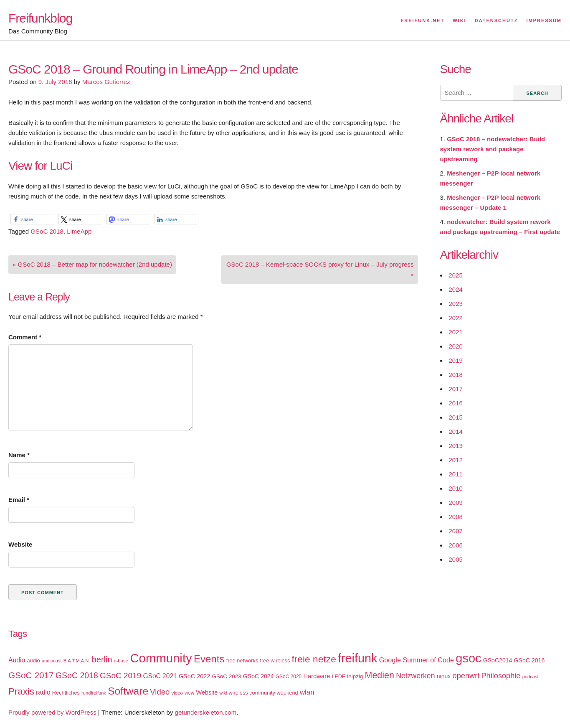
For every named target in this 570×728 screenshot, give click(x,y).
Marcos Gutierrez (106, 82)
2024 (456, 289)
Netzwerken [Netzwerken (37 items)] (415, 676)
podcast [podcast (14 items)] (531, 677)
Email (19, 500)
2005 (456, 559)
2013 (456, 446)
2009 (456, 503)
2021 (456, 332)
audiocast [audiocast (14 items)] (52, 661)
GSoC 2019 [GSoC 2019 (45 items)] (120, 676)
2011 (456, 474)
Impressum (544, 20)
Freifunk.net (423, 20)
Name (19, 455)
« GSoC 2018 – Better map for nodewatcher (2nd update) (92, 264)
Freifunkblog (40, 18)
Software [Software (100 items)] (128, 691)
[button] (32, 219)
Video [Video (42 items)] (160, 692)
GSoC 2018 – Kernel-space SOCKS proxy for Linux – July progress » (320, 269)
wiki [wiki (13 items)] (223, 693)
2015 (456, 417)
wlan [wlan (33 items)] (307, 692)
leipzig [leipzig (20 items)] (355, 676)
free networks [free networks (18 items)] (242, 661)
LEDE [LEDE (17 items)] (339, 677)
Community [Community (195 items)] (161, 658)
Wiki (459, 20)
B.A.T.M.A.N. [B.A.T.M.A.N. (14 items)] (77, 661)
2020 (456, 346)
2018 (456, 375)
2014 (456, 431)
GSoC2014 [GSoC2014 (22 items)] (498, 660)
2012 (456, 460)
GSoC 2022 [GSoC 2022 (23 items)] (194, 676)
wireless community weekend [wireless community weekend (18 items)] (263, 693)
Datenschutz (497, 20)
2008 (456, 517)
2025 (456, 275)
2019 (456, 360)
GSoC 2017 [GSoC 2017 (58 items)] (31, 675)
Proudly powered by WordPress (52, 712)
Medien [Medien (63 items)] (380, 675)
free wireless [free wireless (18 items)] (275, 661)
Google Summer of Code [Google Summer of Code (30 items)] (417, 660)
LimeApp (79, 231)
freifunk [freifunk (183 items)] (358, 658)
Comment (25, 337)
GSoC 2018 (47, 231)
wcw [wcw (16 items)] (189, 693)
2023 (456, 304)
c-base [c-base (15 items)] (121, 661)
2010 (456, 488)
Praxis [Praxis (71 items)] (21, 691)
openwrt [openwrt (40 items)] (466, 676)
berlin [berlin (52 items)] (102, 659)
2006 (456, 545)
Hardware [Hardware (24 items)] (317, 676)
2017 (456, 389)
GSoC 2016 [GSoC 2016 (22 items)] (529, 660)
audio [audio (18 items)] (33, 661)
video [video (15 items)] (177, 693)
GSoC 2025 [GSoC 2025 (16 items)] (289, 677)
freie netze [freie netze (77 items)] (314, 659)
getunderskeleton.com (206, 712)
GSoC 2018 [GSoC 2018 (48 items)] (77, 675)
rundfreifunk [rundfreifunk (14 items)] (94, 693)
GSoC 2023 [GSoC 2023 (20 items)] (226, 676)
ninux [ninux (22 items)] (444, 676)
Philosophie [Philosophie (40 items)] (501, 676)
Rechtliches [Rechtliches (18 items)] (66, 693)
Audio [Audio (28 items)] (17, 660)
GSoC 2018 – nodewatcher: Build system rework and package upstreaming (493, 149)
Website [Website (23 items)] (207, 692)
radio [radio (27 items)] (43, 692)
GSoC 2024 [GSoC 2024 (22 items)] (258, 676)
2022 (456, 318)
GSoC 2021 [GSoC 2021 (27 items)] (160, 676)
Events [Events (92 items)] (209, 659)
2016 (456, 403)
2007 (456, 531)
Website (20, 544)
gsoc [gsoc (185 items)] (468, 658)
